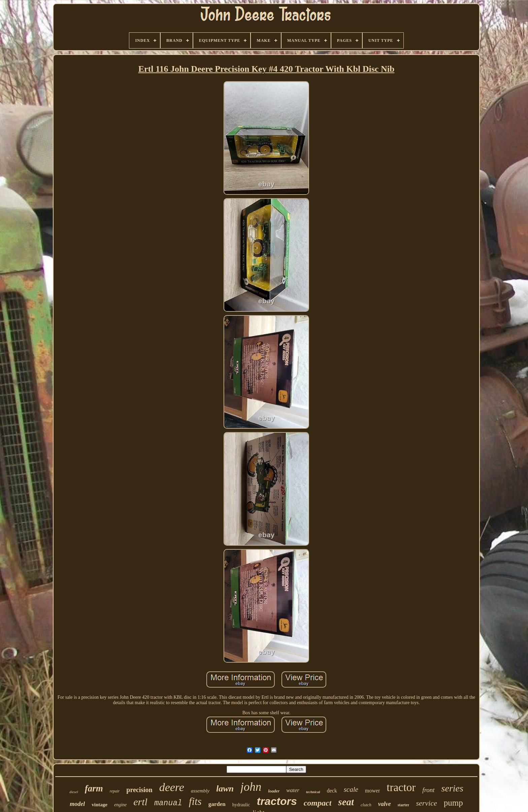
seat (346, 802)
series (452, 788)
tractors (277, 801)
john (251, 787)
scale (351, 789)
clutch (366, 805)
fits (195, 801)
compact (318, 803)
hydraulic (241, 805)
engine (120, 805)
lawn (225, 789)
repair (115, 791)
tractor (401, 787)
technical (313, 792)
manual (168, 803)
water (293, 790)
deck (332, 791)
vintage (100, 805)
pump (453, 803)
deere (172, 787)
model (77, 804)
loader (274, 791)
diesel (74, 792)
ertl (140, 802)
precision (139, 790)
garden (217, 804)
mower (372, 791)
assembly (200, 791)
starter (404, 805)
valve (385, 804)
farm (94, 788)
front (428, 790)
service (426, 803)
